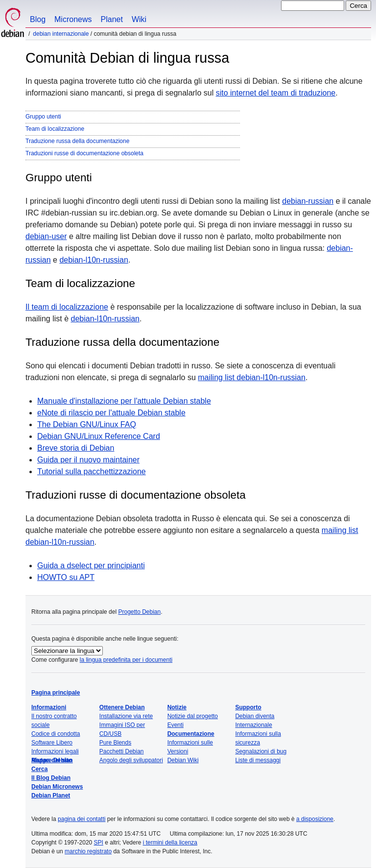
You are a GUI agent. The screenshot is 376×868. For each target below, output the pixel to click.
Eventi (176, 725)
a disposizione (315, 819)
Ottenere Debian (122, 707)
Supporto (248, 707)
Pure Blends (115, 743)
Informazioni (49, 707)
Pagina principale (56, 693)
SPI (99, 843)
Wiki (139, 19)
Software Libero (52, 743)
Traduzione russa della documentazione (77, 141)
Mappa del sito (52, 760)
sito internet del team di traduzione (276, 93)
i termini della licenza (170, 843)
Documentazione (191, 734)
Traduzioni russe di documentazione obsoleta (84, 153)
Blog (38, 19)
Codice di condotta (56, 734)
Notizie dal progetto (193, 716)
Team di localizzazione (55, 129)
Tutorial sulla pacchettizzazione (92, 471)
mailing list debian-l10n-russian (252, 377)
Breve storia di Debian (76, 448)
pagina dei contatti (82, 819)
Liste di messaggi (258, 760)
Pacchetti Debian (122, 751)
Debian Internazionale (61, 34)
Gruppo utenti (43, 117)
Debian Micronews (57, 787)
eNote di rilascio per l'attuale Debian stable (111, 413)
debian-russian (308, 201)
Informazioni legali (55, 751)
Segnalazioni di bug (261, 751)
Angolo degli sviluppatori (131, 760)
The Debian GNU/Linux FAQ (87, 424)
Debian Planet (51, 796)
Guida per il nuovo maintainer (88, 460)
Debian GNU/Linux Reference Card (99, 436)
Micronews (73, 19)
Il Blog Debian (51, 778)
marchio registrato (88, 851)
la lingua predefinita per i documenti (126, 660)
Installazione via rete (126, 716)
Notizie (177, 707)
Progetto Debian (139, 612)
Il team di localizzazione (67, 307)
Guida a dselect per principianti (91, 566)
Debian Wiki (183, 760)
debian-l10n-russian (94, 260)
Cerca (39, 769)
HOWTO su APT (66, 577)
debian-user (46, 236)
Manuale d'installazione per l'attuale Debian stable (124, 401)
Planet (112, 19)
